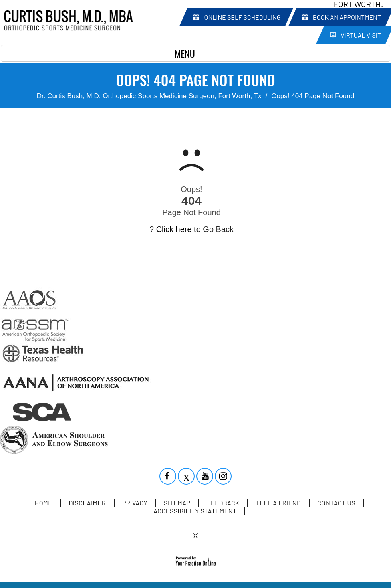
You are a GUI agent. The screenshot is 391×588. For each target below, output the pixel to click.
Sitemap (177, 503)
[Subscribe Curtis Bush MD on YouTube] (206, 477)
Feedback (223, 503)
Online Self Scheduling (242, 17)
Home (44, 503)
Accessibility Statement (195, 511)
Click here (174, 229)
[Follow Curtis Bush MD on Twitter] (187, 477)
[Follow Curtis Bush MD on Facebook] (169, 477)
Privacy (135, 503)
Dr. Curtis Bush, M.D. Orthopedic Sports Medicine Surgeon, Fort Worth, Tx (149, 96)
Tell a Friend (279, 503)
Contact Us (336, 503)
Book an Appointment (347, 17)
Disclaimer (87, 503)
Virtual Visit (361, 35)
